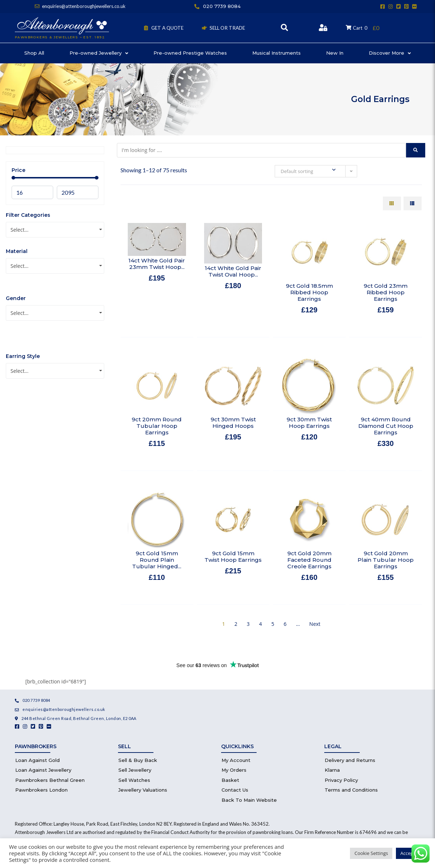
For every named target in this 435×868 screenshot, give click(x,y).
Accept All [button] (411, 853)
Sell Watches (134, 780)
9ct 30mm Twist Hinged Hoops (233, 423)
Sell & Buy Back (138, 760)
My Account (236, 760)
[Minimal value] (55, 178)
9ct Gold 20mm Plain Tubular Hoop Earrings (386, 560)
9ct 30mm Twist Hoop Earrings (309, 423)
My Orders (234, 770)
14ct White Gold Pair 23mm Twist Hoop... (157, 264)
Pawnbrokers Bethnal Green (50, 780)
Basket (230, 780)
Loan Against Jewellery (43, 770)
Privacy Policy (341, 780)
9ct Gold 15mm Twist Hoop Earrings (233, 557)
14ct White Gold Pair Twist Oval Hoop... (233, 271)
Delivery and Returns (350, 760)
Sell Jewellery (135, 770)
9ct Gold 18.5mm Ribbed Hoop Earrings (309, 292)
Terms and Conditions (351, 790)
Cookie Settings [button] (371, 853)
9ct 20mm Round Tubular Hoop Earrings (157, 426)
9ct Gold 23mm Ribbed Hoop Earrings (386, 292)
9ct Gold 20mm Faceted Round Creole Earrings (309, 560)
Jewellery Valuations (143, 790)
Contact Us (235, 790)
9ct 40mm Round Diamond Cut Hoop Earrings (386, 426)
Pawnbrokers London (41, 790)
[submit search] (416, 150)
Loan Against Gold (37, 760)
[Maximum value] (78, 192)
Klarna (332, 770)
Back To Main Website (249, 800)
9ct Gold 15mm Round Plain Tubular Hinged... (157, 560)
